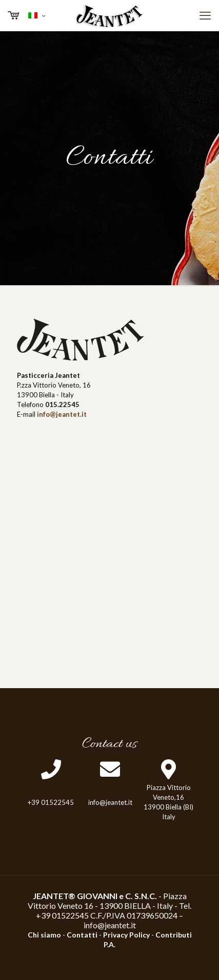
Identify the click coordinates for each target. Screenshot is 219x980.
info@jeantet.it (110, 925)
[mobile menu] (205, 15)
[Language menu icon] (37, 16)
